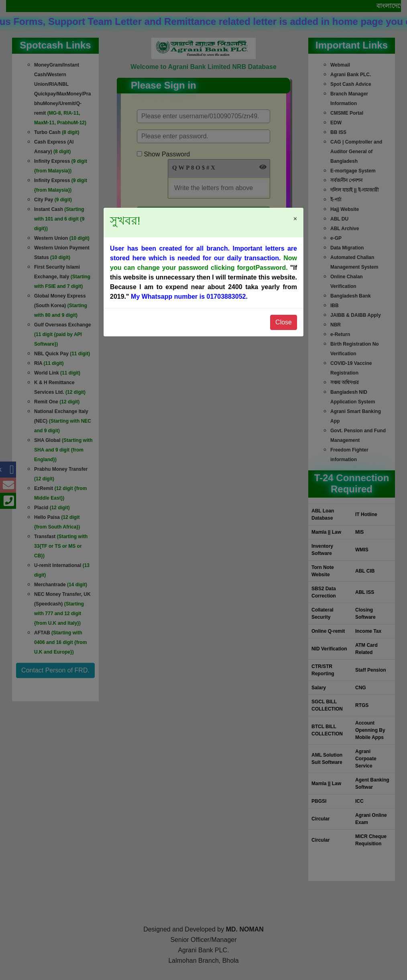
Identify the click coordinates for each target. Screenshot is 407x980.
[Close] (293, 214)
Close (284, 322)
